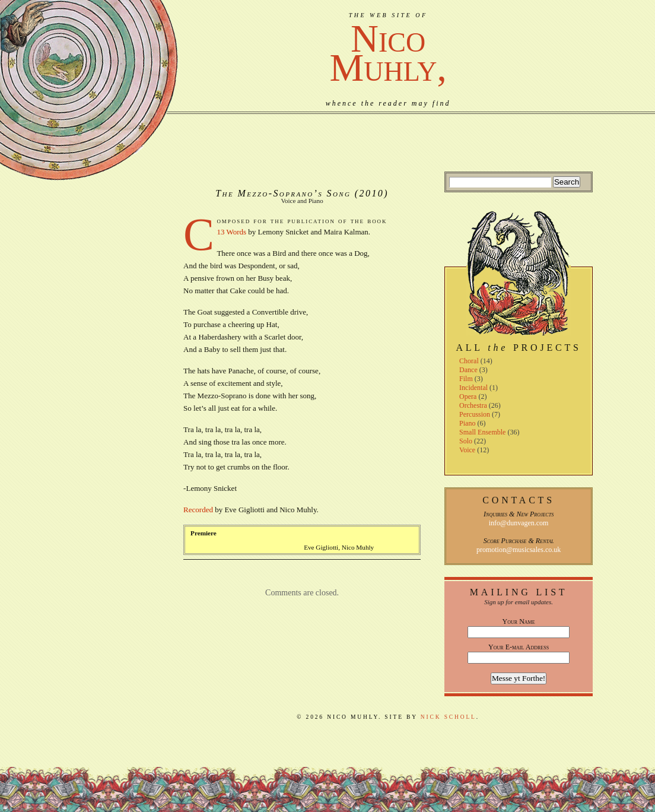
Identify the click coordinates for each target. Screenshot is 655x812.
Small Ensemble (482, 432)
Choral (469, 361)
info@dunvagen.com (519, 523)
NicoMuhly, (388, 53)
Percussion (475, 414)
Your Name (519, 621)
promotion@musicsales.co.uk (519, 550)
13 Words (231, 232)
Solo (466, 441)
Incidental (473, 388)
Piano (467, 423)
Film (466, 379)
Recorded (198, 510)
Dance (468, 370)
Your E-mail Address (519, 647)
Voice (467, 450)
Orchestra (473, 405)
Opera (468, 397)
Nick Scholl (449, 717)
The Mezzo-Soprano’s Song (283, 193)
